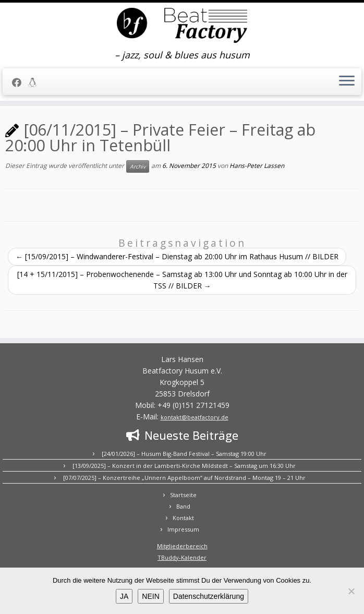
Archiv (138, 166)
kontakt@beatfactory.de (195, 417)
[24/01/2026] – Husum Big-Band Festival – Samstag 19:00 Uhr (184, 454)
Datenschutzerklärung (209, 596)
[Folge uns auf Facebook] (20, 82)
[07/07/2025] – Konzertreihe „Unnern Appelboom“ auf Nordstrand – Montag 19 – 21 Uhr (184, 478)
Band (183, 506)
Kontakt (183, 518)
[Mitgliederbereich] (36, 82)
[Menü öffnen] (347, 82)
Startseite (183, 495)
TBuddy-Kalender (182, 557)
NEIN (150, 596)
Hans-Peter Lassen (257, 166)
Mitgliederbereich (182, 546)
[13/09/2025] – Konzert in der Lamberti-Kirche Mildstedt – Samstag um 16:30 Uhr (184, 466)
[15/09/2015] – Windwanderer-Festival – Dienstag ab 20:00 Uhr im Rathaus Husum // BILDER (177, 256)
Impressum (183, 529)
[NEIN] (351, 591)
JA (124, 596)
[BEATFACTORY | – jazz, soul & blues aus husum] (182, 26)
